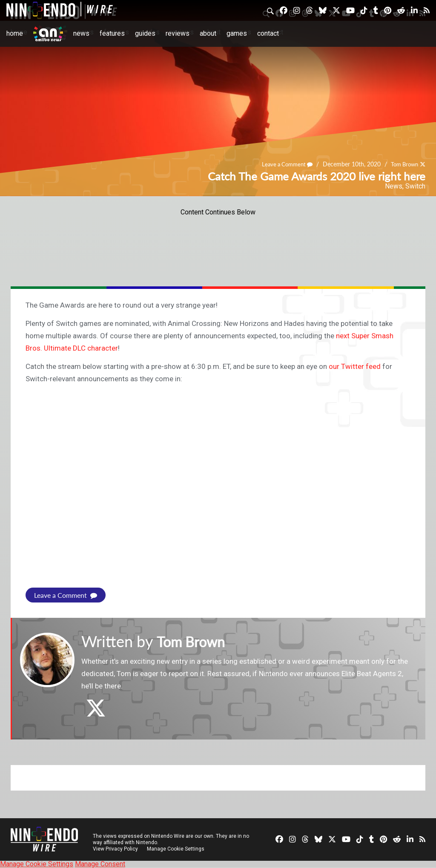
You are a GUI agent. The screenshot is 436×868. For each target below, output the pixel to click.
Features (112, 33)
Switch (415, 186)
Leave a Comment (282, 164)
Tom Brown (403, 164)
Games (237, 33)
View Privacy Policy (115, 849)
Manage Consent (100, 864)
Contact (268, 33)
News (81, 33)
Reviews (178, 33)
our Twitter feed (355, 366)
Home (15, 33)
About (208, 33)
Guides (145, 33)
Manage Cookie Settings (176, 849)
